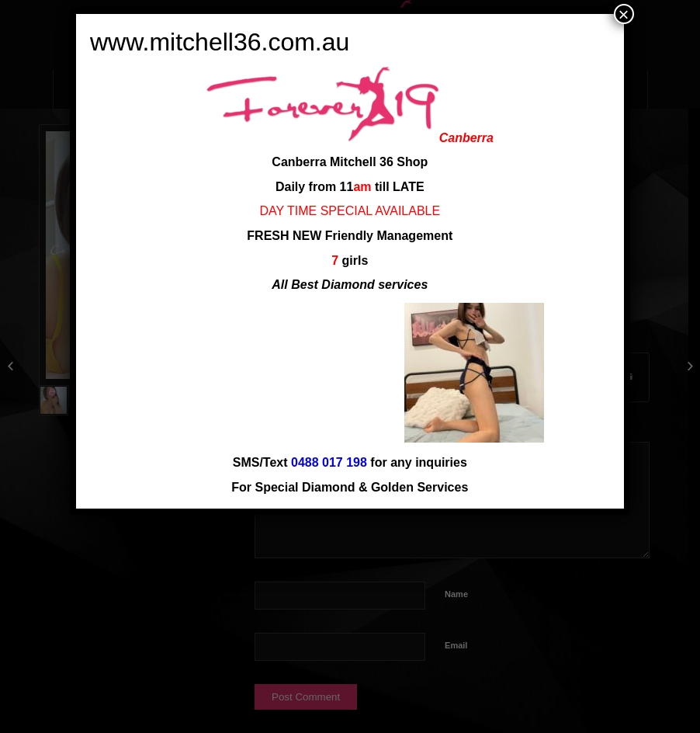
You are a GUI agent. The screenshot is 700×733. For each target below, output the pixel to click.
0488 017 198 (329, 462)
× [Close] (624, 14)
